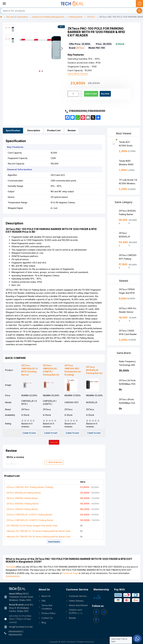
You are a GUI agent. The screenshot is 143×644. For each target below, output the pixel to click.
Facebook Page (70, 573)
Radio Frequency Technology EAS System (127, 364)
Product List (54, 130)
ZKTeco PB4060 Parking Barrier (22, 498)
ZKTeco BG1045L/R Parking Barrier (24, 493)
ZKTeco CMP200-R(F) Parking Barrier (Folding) (30, 487)
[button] (62, 48)
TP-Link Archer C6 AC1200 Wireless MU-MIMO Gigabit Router (128, 182)
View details (54, 542)
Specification (13, 130)
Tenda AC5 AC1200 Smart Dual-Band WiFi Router (126, 144)
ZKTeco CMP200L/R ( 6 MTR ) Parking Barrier (29, 515)
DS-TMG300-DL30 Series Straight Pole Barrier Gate (32, 526)
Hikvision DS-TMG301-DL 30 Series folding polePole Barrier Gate (38, 531)
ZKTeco (91, 17)
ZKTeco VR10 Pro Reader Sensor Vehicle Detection (128, 311)
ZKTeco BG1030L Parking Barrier (23, 504)
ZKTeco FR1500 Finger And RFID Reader (127, 292)
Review (72, 130)
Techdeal (10, 567)
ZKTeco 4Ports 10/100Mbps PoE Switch (127, 402)
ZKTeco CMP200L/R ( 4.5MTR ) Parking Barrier (30, 520)
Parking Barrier (76, 17)
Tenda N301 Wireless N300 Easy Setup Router (128, 163)
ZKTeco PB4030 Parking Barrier (22, 509)
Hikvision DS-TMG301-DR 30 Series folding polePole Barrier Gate (38, 537)
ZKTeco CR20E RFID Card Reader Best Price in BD (128, 333)
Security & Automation (17, 17)
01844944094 (13, 576)
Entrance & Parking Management (48, 17)
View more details (78, 74)
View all (54, 442)
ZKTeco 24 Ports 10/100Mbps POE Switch (127, 383)
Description (34, 130)
